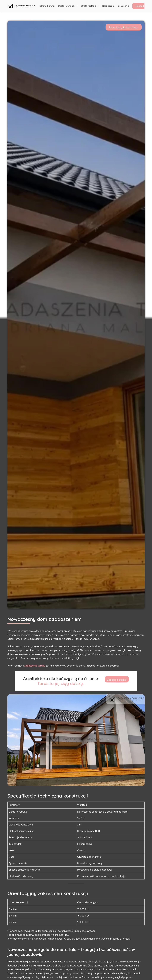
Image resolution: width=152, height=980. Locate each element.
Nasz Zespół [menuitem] (108, 6)
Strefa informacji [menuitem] (68, 6)
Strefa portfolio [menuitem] (90, 6)
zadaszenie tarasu (35, 666)
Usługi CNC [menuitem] (123, 6)
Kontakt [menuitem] (140, 6)
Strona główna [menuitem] (47, 6)
